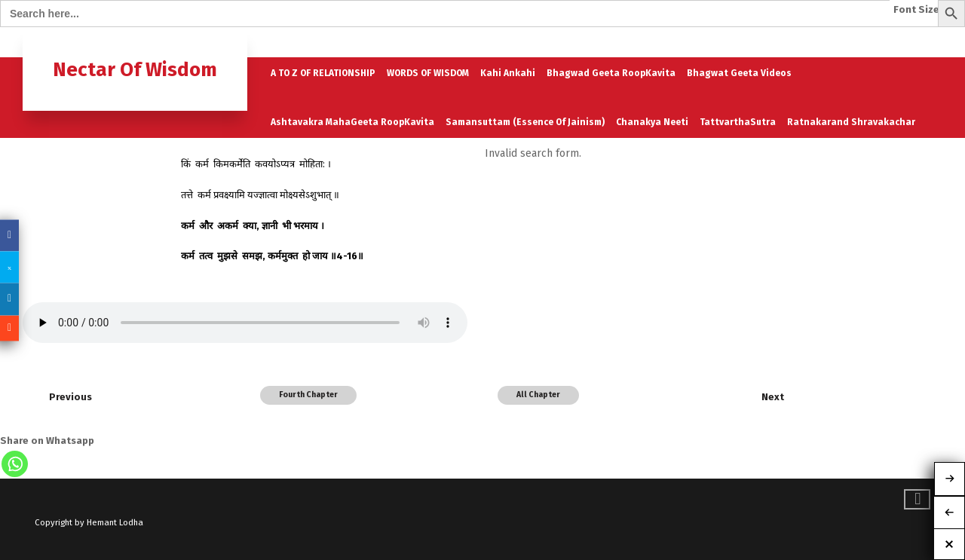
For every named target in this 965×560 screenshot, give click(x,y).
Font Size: (918, 10)
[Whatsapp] (15, 464)
